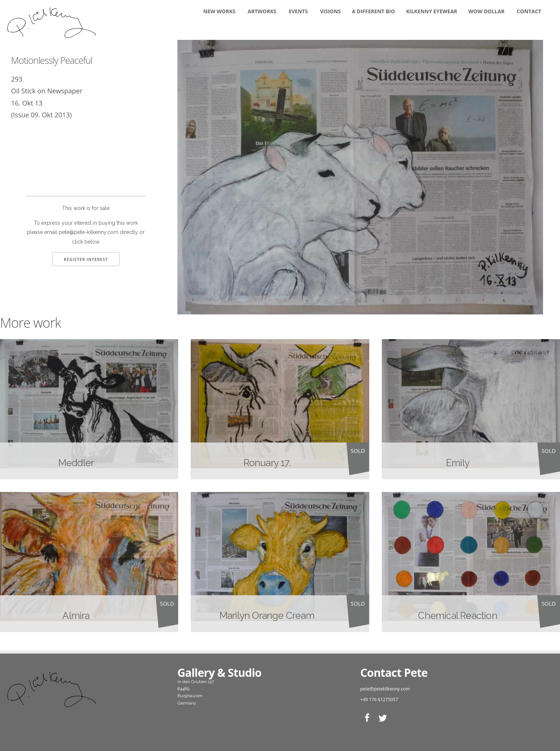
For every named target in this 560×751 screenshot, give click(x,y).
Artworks (262, 11)
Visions (331, 11)
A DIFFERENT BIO (374, 11)
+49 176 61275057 (379, 700)
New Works (219, 11)
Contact (529, 11)
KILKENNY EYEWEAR (432, 11)
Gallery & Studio (219, 673)
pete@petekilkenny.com (385, 689)
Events (298, 11)
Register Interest (86, 259)
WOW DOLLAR (487, 11)
